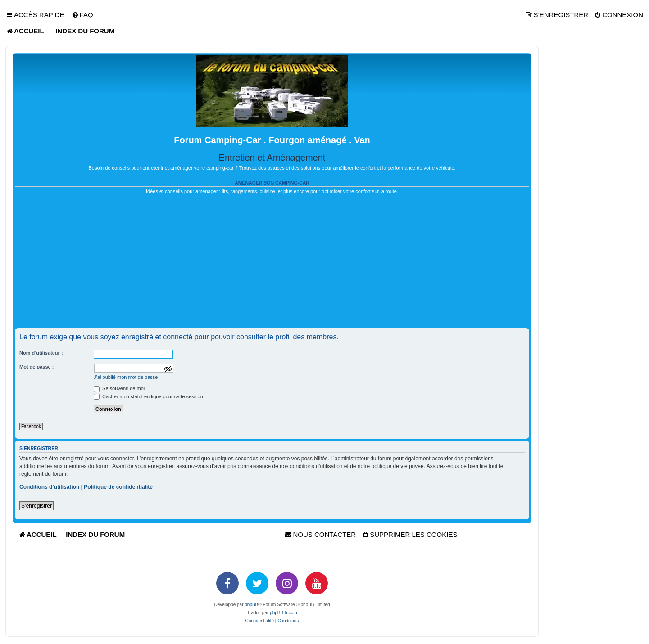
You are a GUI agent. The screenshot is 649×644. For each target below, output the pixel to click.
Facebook (31, 426)
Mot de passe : (36, 367)
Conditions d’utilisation (49, 487)
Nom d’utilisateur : (41, 353)
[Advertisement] (272, 265)
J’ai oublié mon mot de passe (126, 377)
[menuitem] (82, 15)
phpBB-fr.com (284, 613)
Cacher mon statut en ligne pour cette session (148, 396)
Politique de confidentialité (118, 487)
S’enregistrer (36, 506)
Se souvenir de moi (119, 388)
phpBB (251, 605)
